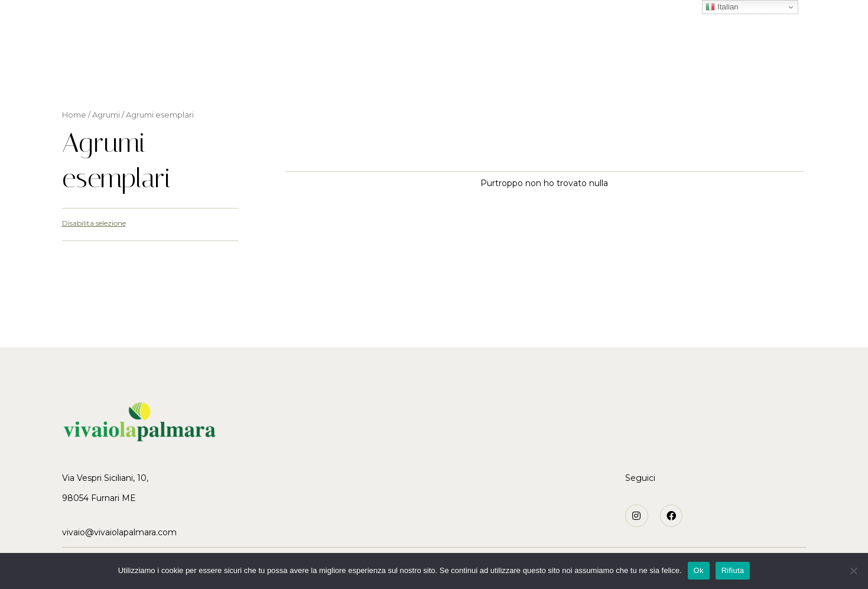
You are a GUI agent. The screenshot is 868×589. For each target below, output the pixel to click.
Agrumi (357, 73)
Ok (699, 570)
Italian (722, 7)
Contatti (608, 73)
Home (247, 73)
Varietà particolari (477, 73)
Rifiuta (733, 570)
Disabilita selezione (94, 223)
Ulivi (402, 73)
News (556, 73)
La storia (300, 73)
